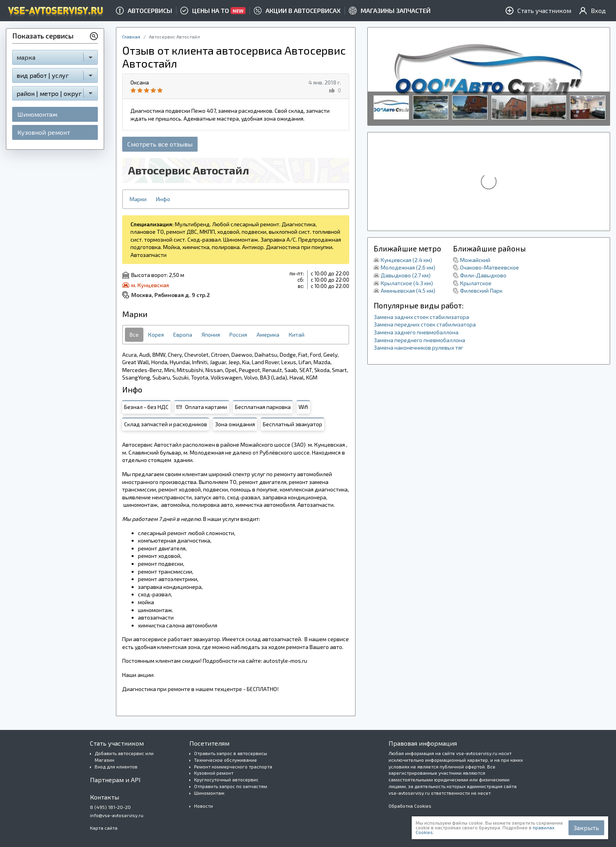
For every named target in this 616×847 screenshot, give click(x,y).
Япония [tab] (211, 335)
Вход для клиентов (116, 766)
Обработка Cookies (410, 806)
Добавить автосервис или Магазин (124, 756)
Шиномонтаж (37, 114)
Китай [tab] (297, 335)
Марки (138, 199)
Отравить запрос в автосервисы (231, 753)
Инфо (163, 199)
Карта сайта (104, 828)
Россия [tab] (238, 335)
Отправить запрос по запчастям (231, 786)
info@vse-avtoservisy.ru (117, 815)
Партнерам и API (115, 780)
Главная (131, 37)
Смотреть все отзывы (160, 144)
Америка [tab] (268, 335)
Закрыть (586, 828)
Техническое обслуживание (225, 760)
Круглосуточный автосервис (226, 779)
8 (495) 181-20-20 (110, 807)
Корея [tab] (156, 335)
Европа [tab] (183, 335)
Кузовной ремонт (44, 132)
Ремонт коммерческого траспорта (233, 766)
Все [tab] (134, 335)
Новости (203, 806)
